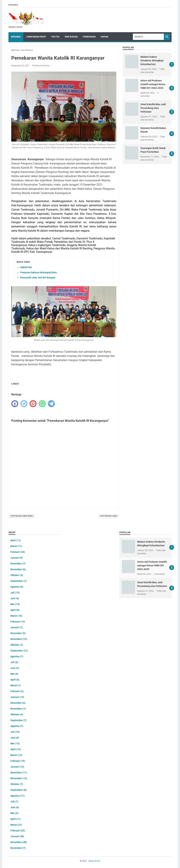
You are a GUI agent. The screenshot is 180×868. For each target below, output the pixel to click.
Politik (55, 37)
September (18, 581)
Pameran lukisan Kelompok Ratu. (39, 272)
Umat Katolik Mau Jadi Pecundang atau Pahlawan (153, 108)
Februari (18, 552)
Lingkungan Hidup (36, 37)
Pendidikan (89, 37)
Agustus (17, 587)
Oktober (17, 575)
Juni (15, 598)
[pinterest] (33, 404)
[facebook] (15, 404)
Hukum (105, 37)
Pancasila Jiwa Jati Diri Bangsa (38, 278)
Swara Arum (94, 861)
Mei (15, 604)
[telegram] (51, 404)
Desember (18, 564)
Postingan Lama (109, 516)
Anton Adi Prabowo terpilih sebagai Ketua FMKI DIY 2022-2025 (153, 84)
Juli (15, 593)
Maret (16, 546)
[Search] (148, 37)
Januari (17, 558)
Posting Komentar (41, 66)
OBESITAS (26, 267)
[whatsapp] (42, 404)
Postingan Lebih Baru (22, 516)
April (16, 540)
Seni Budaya (71, 37)
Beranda (13, 5)
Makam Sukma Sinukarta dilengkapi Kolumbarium (152, 61)
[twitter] (24, 404)
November (18, 569)
